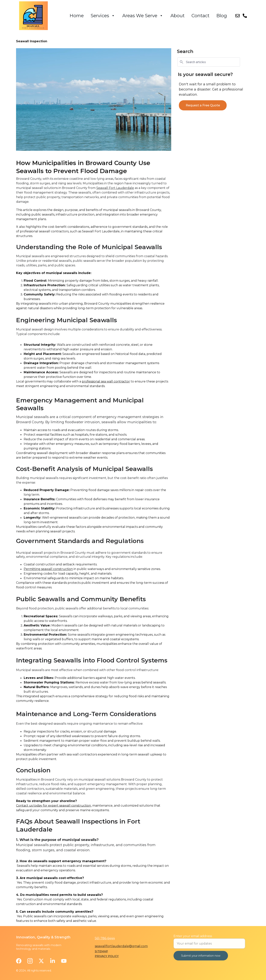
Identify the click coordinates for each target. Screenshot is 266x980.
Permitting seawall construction (48, 578)
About (178, 16)
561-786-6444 (105, 939)
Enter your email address (193, 940)
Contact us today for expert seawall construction (54, 814)
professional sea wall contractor (106, 394)
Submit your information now (201, 960)
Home (77, 16)
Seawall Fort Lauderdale (115, 202)
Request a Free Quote (203, 106)
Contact (200, 16)
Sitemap (101, 952)
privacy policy (107, 957)
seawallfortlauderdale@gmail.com (121, 947)
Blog (222, 16)
